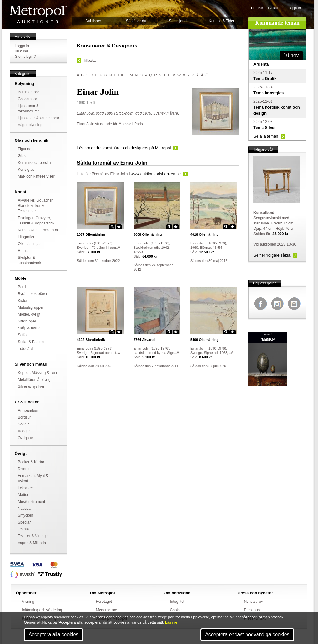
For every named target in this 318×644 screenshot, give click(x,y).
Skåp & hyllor (29, 328)
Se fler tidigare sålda (272, 255)
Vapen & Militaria (32, 543)
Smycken (25, 515)
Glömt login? (25, 57)
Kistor (23, 301)
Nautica (24, 509)
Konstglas (26, 170)
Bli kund (275, 8)
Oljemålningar (29, 244)
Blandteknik (91, 340)
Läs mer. (172, 622)
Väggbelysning (30, 125)
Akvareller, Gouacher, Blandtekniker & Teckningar (36, 206)
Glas (22, 156)
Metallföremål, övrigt (35, 380)
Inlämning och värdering (42, 610)
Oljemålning (91, 234)
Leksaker (25, 488)
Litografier (26, 237)
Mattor (23, 495)
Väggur (24, 431)
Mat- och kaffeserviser (36, 176)
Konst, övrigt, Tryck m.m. (38, 230)
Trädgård (25, 349)
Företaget (104, 602)
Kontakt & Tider (222, 21)
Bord (22, 287)
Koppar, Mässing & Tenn (38, 373)
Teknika (24, 529)
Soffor (23, 335)
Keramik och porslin (34, 163)
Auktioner (93, 21)
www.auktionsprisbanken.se (156, 174)
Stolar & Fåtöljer (31, 342)
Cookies (177, 610)
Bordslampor (28, 92)
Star (119, 227)
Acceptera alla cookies (53, 634)
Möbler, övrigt (29, 314)
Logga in (294, 8)
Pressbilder (253, 610)
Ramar (23, 251)
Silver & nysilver (31, 386)
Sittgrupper (27, 321)
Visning (28, 602)
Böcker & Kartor (31, 462)
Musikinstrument (31, 502)
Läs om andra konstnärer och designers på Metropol (124, 148)
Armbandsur (28, 410)
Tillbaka (89, 61)
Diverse (24, 469)
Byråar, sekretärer (33, 294)
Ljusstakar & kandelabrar (39, 118)
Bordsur (24, 417)
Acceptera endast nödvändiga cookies (247, 634)
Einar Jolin (119, 174)
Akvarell (144, 340)
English (257, 8)
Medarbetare (107, 610)
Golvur (23, 424)
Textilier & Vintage (33, 536)
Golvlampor (27, 99)
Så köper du (136, 21)
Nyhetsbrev (254, 602)
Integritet (177, 602)
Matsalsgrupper (31, 307)
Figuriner (25, 149)
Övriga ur (25, 438)
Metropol (39, 15)
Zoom (112, 227)
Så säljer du (179, 21)
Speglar (24, 522)
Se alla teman (266, 136)
